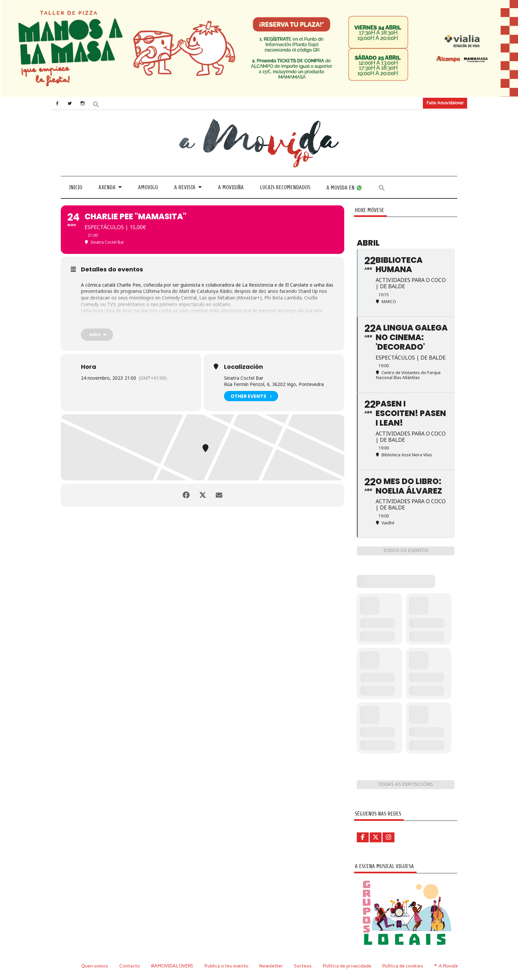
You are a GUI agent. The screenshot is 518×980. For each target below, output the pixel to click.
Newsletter (271, 966)
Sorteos (303, 966)
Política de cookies (403, 966)
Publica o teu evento (226, 966)
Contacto (130, 966)
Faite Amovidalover (445, 103)
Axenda (107, 187)
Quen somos (95, 966)
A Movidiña (231, 187)
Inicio (76, 187)
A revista (185, 187)
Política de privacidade (347, 966)
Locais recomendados (285, 187)
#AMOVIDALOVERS (172, 966)
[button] (96, 104)
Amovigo (148, 187)
